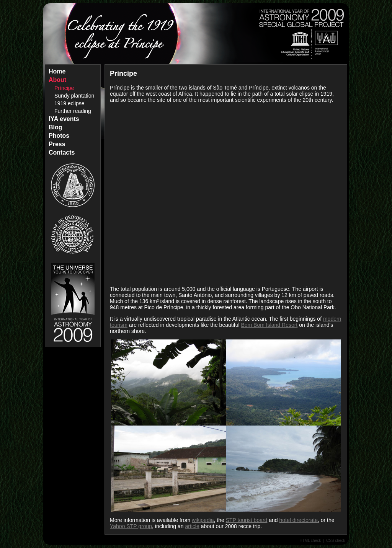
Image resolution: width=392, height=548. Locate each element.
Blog (56, 127)
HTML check (310, 541)
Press (57, 144)
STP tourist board (247, 520)
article (192, 526)
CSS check (336, 541)
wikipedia (203, 520)
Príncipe (64, 88)
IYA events (64, 119)
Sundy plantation (74, 96)
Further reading (73, 111)
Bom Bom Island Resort (269, 325)
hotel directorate (299, 520)
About (57, 80)
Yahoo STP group (131, 526)
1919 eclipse (69, 103)
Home (57, 71)
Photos (59, 136)
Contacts (62, 152)
